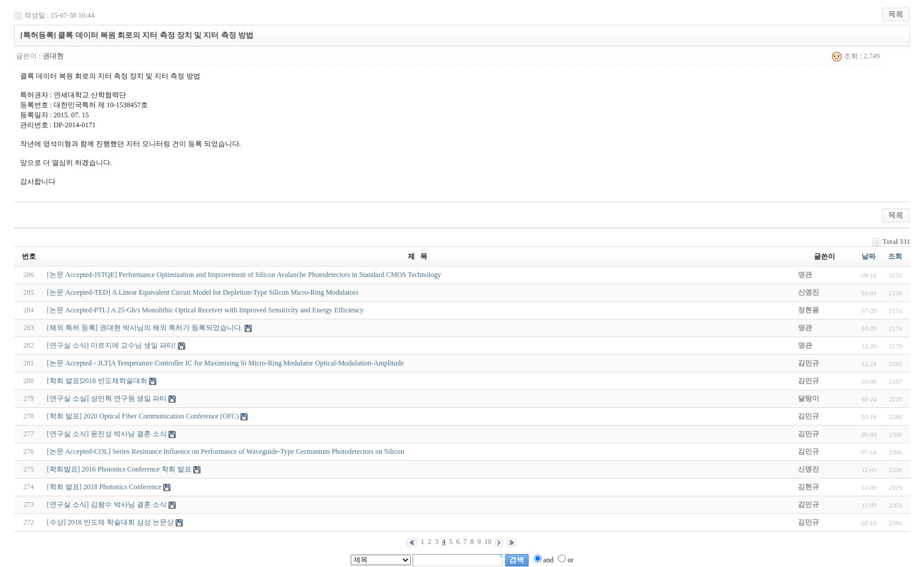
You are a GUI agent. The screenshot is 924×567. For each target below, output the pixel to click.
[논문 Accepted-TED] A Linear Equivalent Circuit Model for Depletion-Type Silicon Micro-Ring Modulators (203, 292)
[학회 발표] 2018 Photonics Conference (105, 487)
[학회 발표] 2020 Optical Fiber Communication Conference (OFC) (143, 416)
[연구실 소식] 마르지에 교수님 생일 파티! (112, 345)
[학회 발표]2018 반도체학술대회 (97, 381)
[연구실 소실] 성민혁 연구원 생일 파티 (107, 398)
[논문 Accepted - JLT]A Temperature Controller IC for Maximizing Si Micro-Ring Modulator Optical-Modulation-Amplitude (226, 363)
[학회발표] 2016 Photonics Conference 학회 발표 (120, 469)
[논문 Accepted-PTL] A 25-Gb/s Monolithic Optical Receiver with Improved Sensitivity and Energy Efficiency (205, 310)
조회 (895, 256)
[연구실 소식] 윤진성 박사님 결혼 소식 (107, 434)
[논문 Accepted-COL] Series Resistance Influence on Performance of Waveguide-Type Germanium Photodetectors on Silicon (226, 451)
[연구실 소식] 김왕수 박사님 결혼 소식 (107, 505)
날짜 (869, 256)
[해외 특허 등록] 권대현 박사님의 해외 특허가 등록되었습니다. (145, 328)
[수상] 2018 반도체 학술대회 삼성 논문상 (110, 522)
